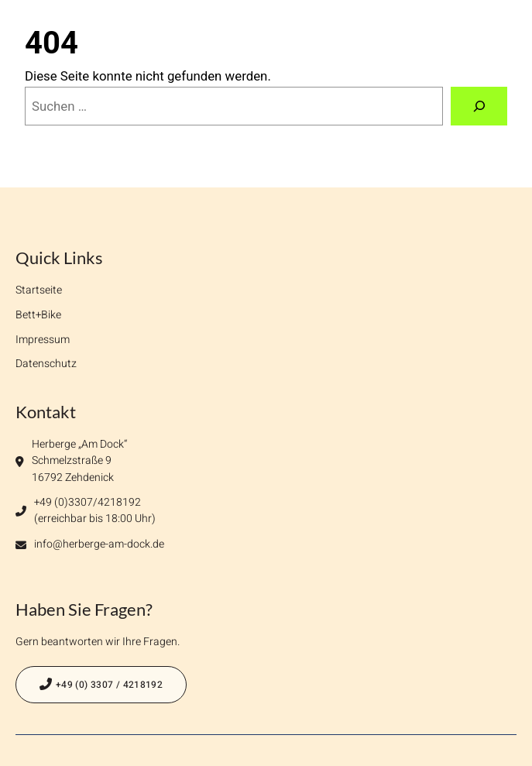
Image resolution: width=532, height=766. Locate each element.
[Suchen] (479, 106)
